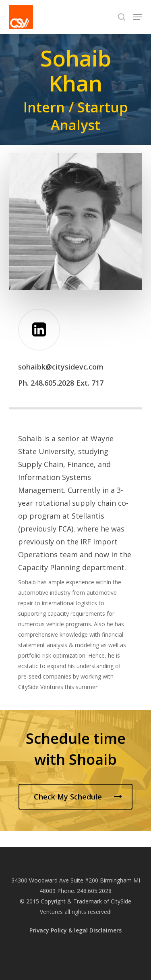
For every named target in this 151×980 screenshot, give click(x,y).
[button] (138, 17)
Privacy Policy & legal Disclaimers (75, 930)
